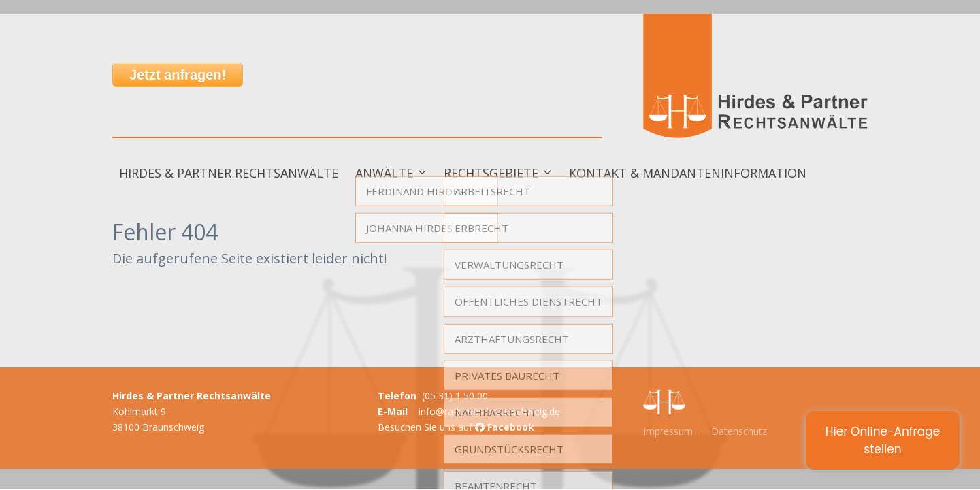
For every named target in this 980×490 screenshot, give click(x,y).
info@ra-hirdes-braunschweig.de (489, 411)
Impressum (668, 431)
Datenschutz (739, 431)
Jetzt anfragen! (178, 75)
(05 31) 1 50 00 (455, 396)
